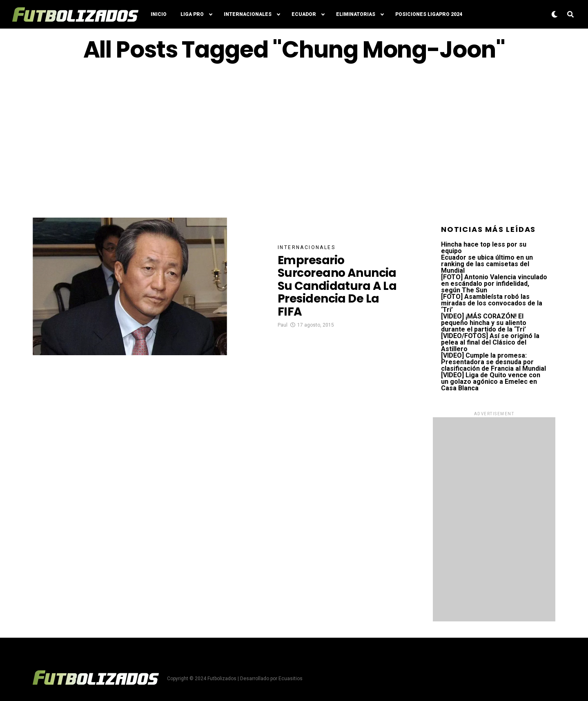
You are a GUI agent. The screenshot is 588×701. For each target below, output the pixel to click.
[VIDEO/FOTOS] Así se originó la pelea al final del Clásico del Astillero (490, 342)
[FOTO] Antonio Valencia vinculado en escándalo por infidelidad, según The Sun (494, 284)
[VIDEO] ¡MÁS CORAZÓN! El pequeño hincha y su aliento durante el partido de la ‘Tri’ (484, 323)
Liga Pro (192, 14)
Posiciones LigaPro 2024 (429, 14)
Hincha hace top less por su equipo (484, 248)
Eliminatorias (356, 14)
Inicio (159, 14)
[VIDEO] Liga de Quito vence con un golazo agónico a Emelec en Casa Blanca (491, 382)
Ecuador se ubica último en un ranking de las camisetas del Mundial (487, 264)
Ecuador (304, 14)
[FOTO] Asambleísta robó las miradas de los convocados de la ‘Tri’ (492, 303)
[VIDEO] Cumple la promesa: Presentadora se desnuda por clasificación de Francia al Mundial (493, 362)
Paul (283, 325)
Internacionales (248, 14)
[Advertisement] (294, 140)
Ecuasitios (291, 679)
